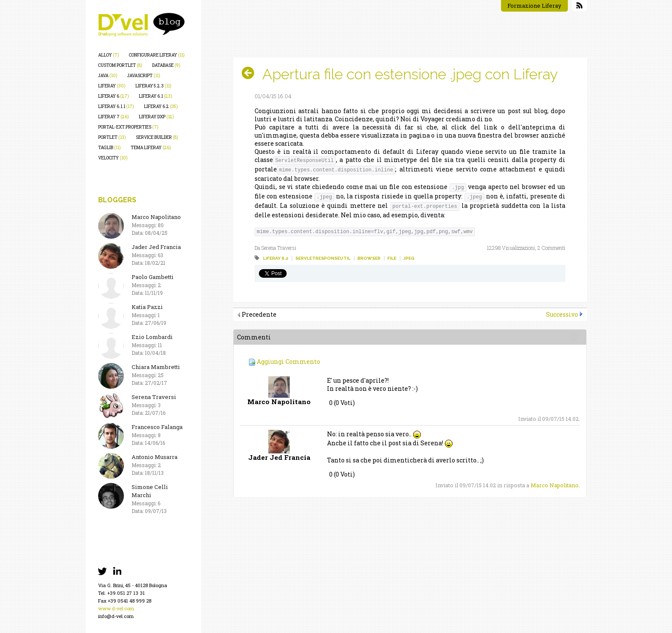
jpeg (409, 258)
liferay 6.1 (156, 96)
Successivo (562, 314)
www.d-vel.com (116, 608)
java (108, 76)
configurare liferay (157, 55)
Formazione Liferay (534, 6)
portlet (112, 137)
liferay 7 (114, 117)
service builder (157, 137)
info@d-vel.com (116, 616)
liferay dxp (156, 117)
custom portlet (120, 65)
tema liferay (151, 148)
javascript (144, 76)
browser (369, 258)
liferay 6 (114, 96)
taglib (109, 148)
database (166, 65)
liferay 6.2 (161, 106)
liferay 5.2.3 (153, 86)
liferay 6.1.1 (116, 106)
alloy (109, 55)
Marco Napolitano (555, 485)
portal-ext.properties (128, 127)
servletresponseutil (323, 258)
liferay (112, 86)
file (392, 258)
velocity (113, 158)
